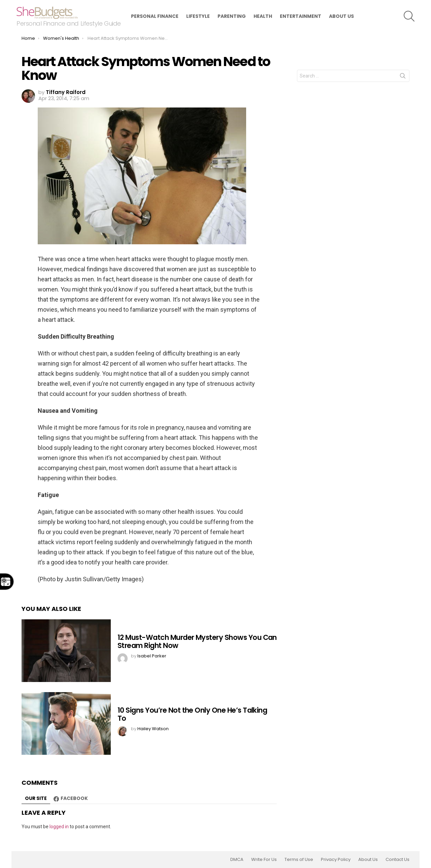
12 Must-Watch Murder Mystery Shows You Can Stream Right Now (197, 641)
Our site (36, 798)
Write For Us (264, 860)
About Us (341, 16)
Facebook (74, 798)
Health (263, 16)
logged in (59, 827)
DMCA (237, 860)
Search (403, 77)
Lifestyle (198, 16)
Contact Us (397, 860)
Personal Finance (155, 16)
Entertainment (301, 16)
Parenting (232, 16)
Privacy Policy (336, 860)
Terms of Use (299, 860)
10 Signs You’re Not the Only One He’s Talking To (192, 714)
